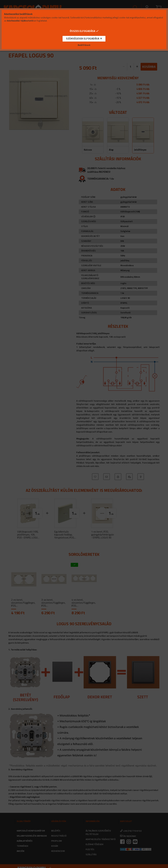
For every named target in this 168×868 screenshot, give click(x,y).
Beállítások (84, 45)
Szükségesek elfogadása (83, 39)
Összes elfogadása (83, 31)
